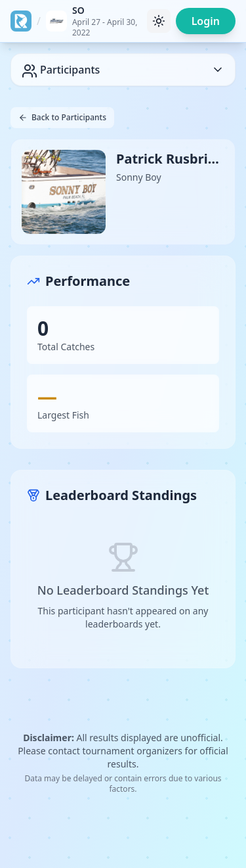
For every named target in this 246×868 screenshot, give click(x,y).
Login (206, 21)
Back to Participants (62, 117)
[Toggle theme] (159, 21)
